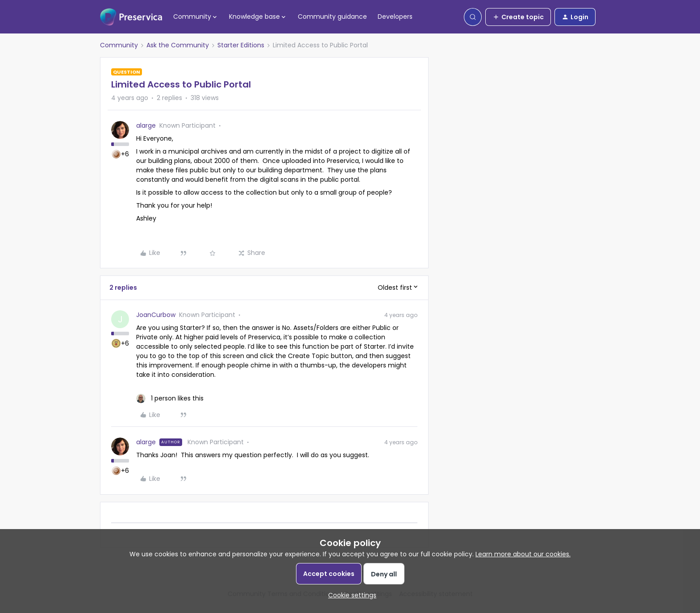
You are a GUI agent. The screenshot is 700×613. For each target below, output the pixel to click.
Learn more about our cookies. (523, 554)
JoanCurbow (156, 315)
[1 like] (170, 398)
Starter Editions (241, 45)
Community (119, 45)
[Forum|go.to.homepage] (131, 17)
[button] (518, 17)
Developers (395, 17)
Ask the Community (178, 45)
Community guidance (332, 17)
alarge (146, 125)
